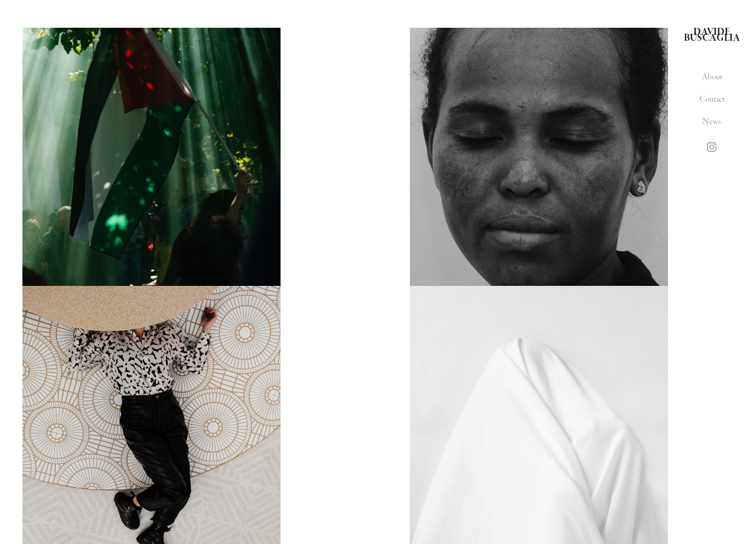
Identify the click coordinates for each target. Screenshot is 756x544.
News (712, 121)
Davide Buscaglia (712, 35)
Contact (712, 99)
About (712, 76)
